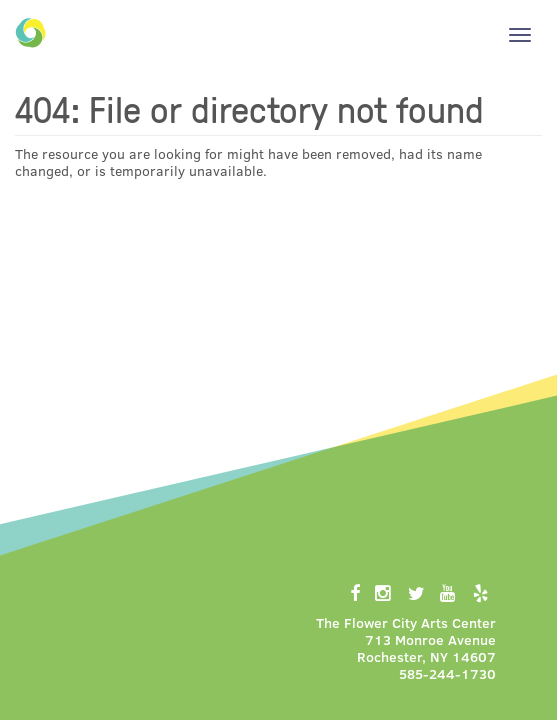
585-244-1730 (447, 673)
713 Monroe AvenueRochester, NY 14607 (426, 648)
